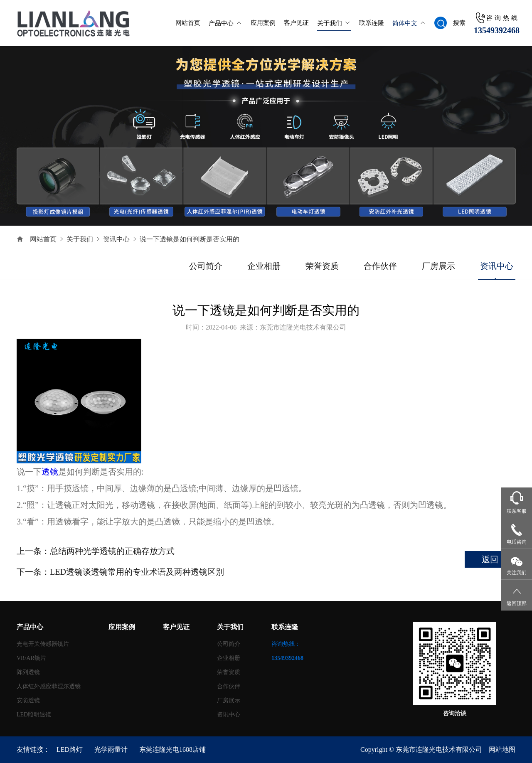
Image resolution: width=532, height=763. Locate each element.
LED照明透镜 (34, 715)
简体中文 (405, 23)
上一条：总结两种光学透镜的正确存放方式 (96, 551)
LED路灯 (70, 749)
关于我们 (330, 23)
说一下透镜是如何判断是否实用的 (190, 239)
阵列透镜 (28, 672)
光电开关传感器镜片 (43, 644)
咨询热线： (287, 651)
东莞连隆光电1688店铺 (172, 749)
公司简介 (206, 266)
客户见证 (296, 23)
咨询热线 (503, 18)
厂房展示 (438, 266)
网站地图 (502, 749)
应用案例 (263, 23)
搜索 (459, 23)
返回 (490, 559)
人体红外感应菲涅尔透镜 (49, 686)
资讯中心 (116, 239)
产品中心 (221, 23)
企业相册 (264, 266)
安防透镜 (28, 700)
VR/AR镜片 (31, 658)
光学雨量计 (111, 749)
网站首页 (188, 23)
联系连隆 (372, 23)
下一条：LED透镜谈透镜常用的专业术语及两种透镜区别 (120, 572)
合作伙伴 (380, 266)
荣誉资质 (322, 266)
